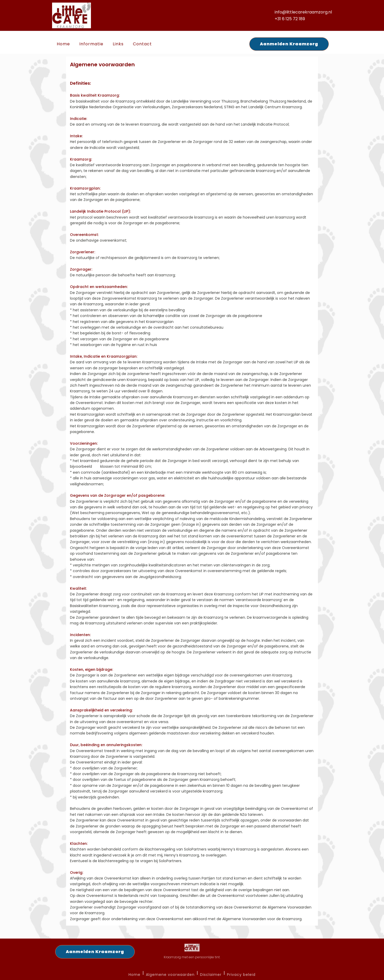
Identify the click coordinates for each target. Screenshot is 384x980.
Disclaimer (211, 975)
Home (63, 44)
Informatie (91, 44)
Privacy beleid (241, 975)
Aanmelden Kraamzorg (289, 44)
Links (118, 44)
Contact (142, 44)
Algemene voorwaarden (170, 975)
